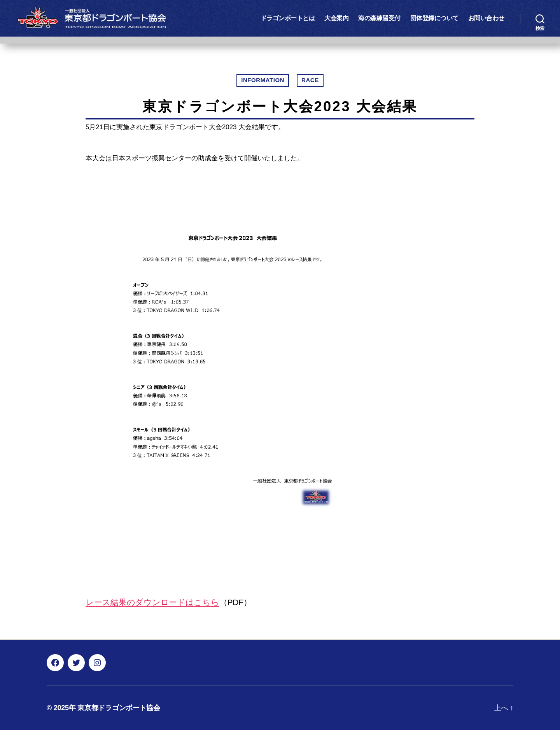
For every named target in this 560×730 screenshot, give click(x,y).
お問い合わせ (486, 18)
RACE (310, 80)
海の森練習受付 (379, 18)
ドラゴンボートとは (288, 18)
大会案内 (336, 18)
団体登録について (434, 18)
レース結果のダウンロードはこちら (152, 602)
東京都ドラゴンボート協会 (119, 708)
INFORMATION (263, 80)
